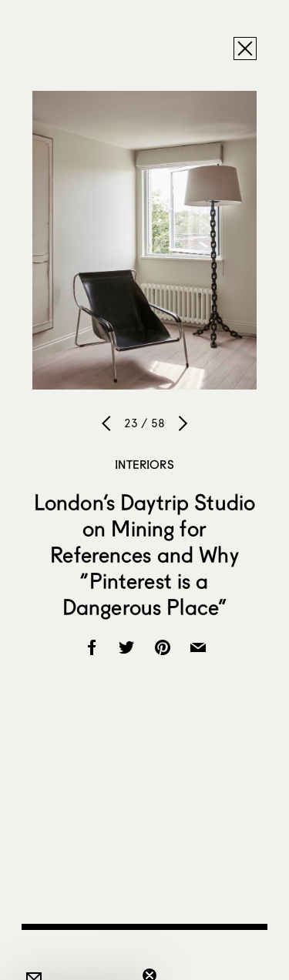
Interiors (144, 464)
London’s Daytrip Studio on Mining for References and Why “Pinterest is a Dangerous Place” (144, 554)
